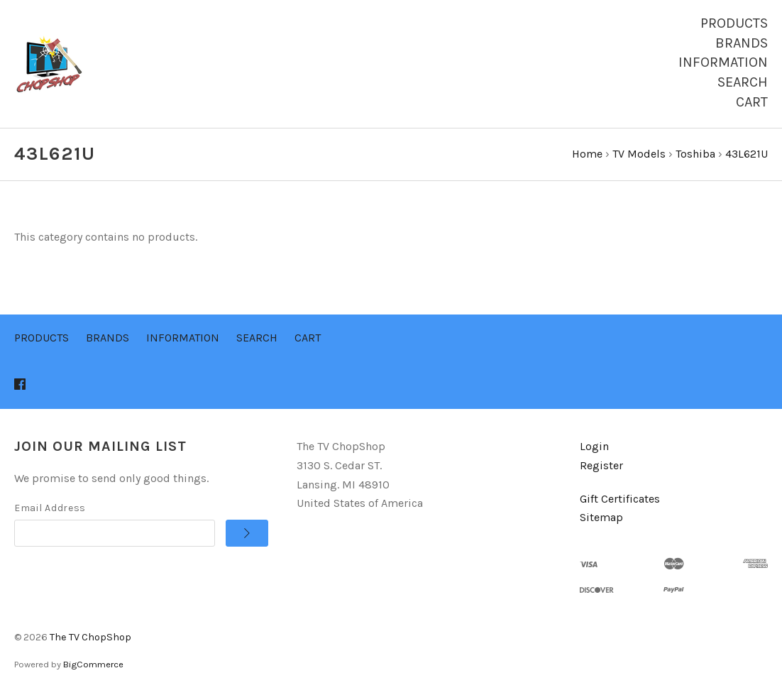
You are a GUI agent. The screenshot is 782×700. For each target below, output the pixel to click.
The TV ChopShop (90, 637)
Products (734, 23)
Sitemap (601, 517)
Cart (752, 102)
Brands (742, 43)
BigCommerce (93, 664)
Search (743, 82)
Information (723, 62)
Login (594, 446)
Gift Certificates (620, 499)
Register (601, 465)
